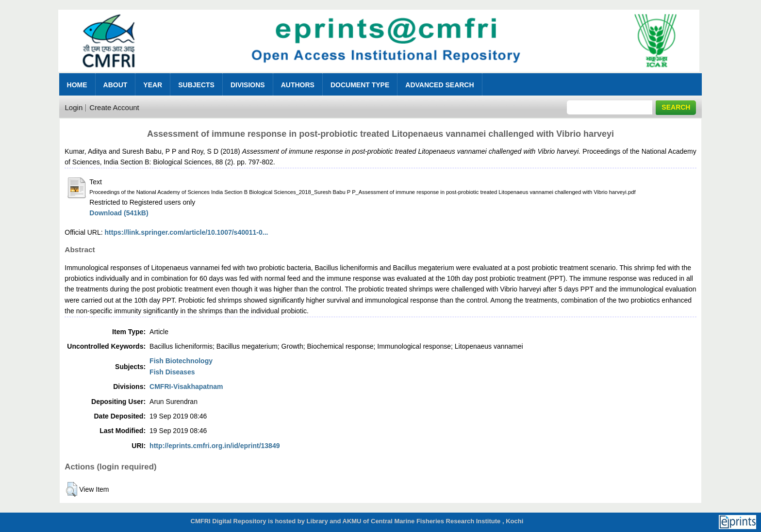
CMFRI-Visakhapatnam (186, 387)
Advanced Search (439, 85)
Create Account (114, 107)
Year (153, 85)
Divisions (248, 85)
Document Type (360, 85)
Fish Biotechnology (181, 361)
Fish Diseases (172, 372)
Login (74, 107)
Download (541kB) (119, 213)
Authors (298, 85)
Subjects (196, 85)
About (116, 85)
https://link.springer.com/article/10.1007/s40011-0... (187, 232)
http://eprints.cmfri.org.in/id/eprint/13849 (215, 446)
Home (77, 85)
